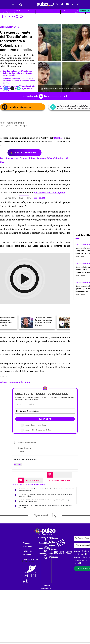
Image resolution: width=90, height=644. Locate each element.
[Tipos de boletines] (45, 411)
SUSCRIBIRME (45, 419)
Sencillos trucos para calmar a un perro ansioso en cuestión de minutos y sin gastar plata (45, 506)
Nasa (29, 11)
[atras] (62, 323)
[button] (6, 88)
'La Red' (22, 451)
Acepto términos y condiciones (36, 425)
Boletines (85, 11)
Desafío (18, 465)
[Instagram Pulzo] (72, 4)
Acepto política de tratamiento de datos (39, 430)
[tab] (30, 480)
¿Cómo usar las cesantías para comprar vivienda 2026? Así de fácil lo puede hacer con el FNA (45, 495)
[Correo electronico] (45, 404)
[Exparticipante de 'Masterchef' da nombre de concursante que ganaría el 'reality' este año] (65, 323)
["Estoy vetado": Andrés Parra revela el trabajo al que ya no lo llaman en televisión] (27, 323)
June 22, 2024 (40, 198)
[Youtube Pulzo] (67, 4)
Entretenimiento (10, 27)
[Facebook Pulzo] (53, 4)
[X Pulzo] (57, 4)
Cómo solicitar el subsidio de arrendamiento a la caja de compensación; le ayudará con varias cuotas (44, 501)
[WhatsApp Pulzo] (77, 4)
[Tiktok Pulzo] (62, 4)
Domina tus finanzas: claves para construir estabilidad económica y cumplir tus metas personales (46, 490)
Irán (42, 11)
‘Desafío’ (58, 138)
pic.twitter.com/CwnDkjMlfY (49, 193)
